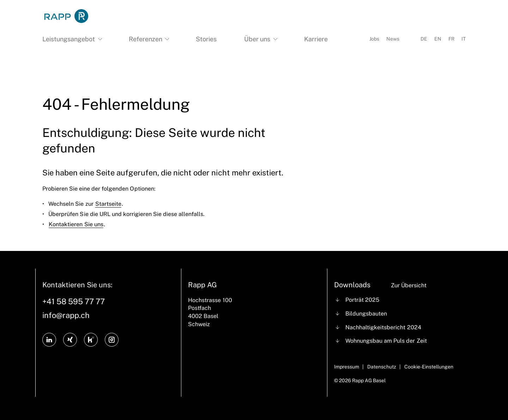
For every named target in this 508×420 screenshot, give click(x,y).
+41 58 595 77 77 (74, 301)
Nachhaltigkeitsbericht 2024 (383, 327)
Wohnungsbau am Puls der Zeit (386, 341)
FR (451, 39)
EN (438, 39)
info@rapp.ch (66, 315)
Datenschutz (382, 367)
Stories (206, 39)
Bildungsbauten (366, 314)
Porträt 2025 (362, 300)
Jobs (374, 39)
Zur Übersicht (409, 285)
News (393, 39)
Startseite (108, 204)
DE (424, 39)
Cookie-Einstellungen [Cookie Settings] (429, 367)
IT (464, 39)
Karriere (316, 39)
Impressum (347, 367)
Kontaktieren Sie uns (76, 224)
